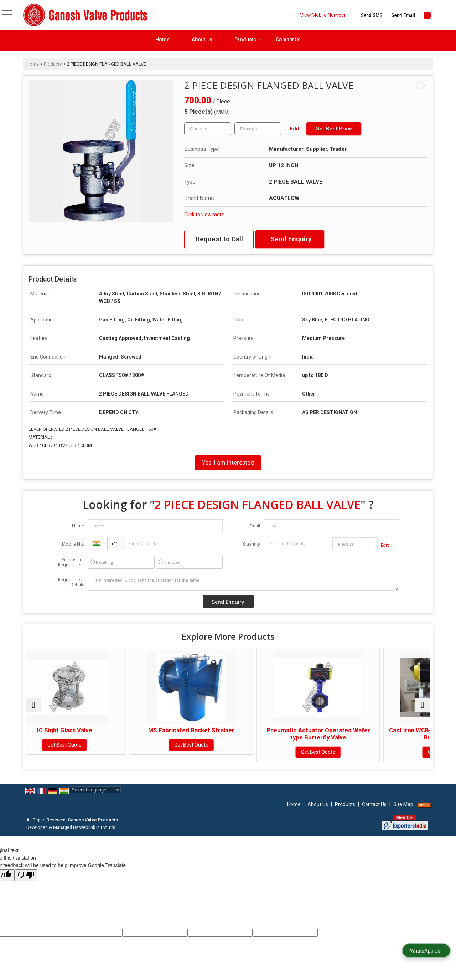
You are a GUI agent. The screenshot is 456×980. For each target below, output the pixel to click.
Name (78, 526)
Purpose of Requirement (71, 562)
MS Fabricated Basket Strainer (177, 730)
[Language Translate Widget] (95, 797)
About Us (202, 40)
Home (162, 40)
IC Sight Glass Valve (75, 730)
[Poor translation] (26, 882)
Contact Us (288, 40)
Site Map (403, 811)
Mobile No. (73, 544)
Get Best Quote (76, 745)
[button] (323, 15)
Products (248, 40)
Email (255, 526)
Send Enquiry (291, 239)
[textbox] (258, 129)
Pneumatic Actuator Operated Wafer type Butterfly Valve (279, 734)
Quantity (252, 544)
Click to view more (204, 215)
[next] (423, 708)
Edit (295, 129)
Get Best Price (334, 129)
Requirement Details (71, 582)
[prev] (33, 708)
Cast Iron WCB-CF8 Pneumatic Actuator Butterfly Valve (381, 734)
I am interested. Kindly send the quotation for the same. (243, 582)
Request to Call (219, 239)
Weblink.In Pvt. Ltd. (98, 834)
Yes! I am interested (228, 463)
